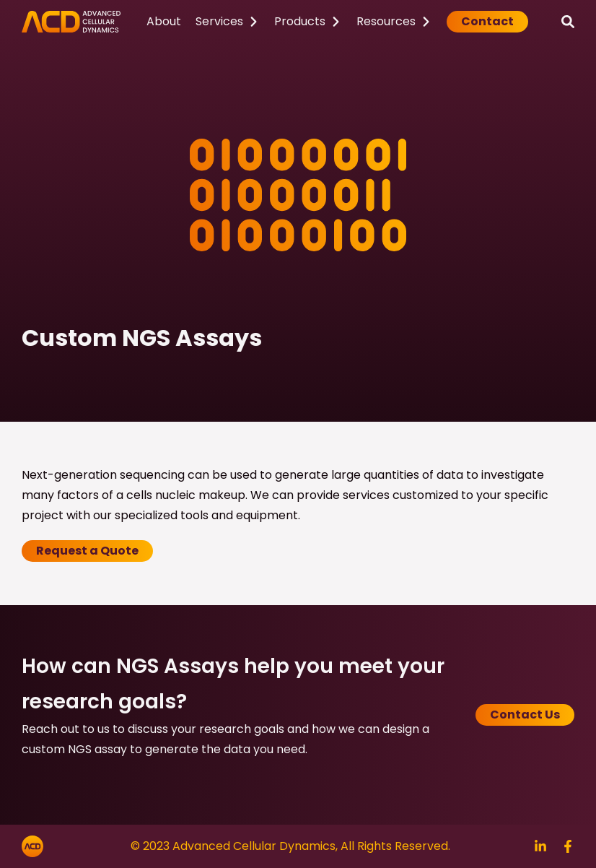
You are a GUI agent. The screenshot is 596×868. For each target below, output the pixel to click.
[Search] (568, 22)
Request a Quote (87, 551)
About (164, 21)
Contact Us (525, 715)
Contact (487, 21)
